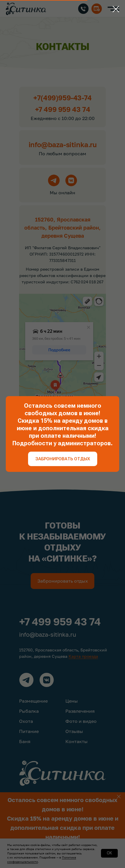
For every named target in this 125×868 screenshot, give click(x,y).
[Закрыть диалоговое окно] (116, 9)
